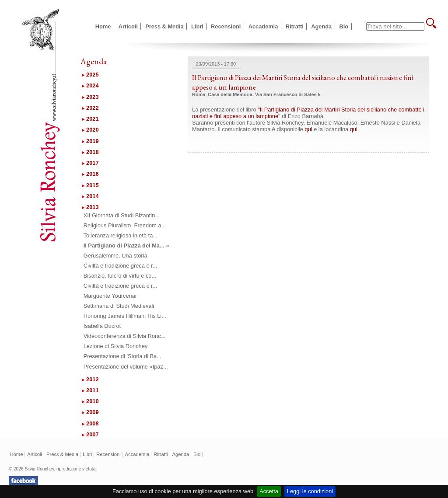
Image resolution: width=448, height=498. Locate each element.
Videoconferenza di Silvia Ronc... (125, 336)
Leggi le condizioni (310, 491)
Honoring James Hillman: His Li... (125, 316)
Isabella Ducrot (102, 326)
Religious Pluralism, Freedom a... (125, 225)
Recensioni (226, 26)
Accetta (269, 491)
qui (309, 129)
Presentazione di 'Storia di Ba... (122, 356)
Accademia (263, 26)
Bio (344, 26)
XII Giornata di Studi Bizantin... (122, 215)
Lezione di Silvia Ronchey (116, 346)
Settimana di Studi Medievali (119, 306)
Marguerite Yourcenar (110, 296)
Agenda (321, 26)
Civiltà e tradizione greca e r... (121, 266)
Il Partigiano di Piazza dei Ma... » (126, 246)
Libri (197, 26)
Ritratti (295, 26)
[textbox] (395, 26)
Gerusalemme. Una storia (115, 256)
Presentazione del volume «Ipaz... (126, 367)
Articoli (128, 26)
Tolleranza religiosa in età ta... (121, 235)
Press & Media (164, 26)
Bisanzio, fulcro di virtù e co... (120, 276)
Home (103, 26)
